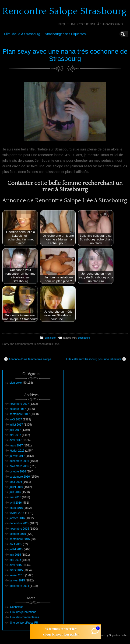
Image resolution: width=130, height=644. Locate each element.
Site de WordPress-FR (24, 623)
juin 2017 (15, 430)
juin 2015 (15, 555)
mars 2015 (16, 570)
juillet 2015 (16, 549)
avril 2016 (16, 503)
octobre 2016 (18, 472)
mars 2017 (16, 446)
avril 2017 (16, 440)
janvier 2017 (17, 456)
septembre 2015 (20, 539)
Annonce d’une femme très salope (28, 359)
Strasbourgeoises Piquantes (65, 34)
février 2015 (17, 575)
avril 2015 (16, 565)
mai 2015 (15, 560)
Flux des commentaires (25, 617)
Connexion (17, 607)
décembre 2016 (19, 461)
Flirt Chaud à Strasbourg (22, 34)
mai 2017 (15, 435)
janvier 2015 (17, 580)
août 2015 (16, 544)
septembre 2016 (20, 477)
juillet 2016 (16, 487)
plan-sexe (50, 338)
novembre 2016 (19, 466)
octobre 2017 (18, 409)
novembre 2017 (19, 404)
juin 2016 (15, 492)
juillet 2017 (16, 425)
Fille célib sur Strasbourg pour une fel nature (96, 359)
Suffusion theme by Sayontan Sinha (107, 635)
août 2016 (16, 482)
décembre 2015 (19, 523)
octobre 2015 (18, 534)
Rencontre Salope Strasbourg (64, 11)
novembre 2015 (19, 529)
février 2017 (17, 451)
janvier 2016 (17, 518)
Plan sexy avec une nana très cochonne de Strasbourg (65, 55)
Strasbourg (84, 338)
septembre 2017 (20, 414)
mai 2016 (15, 497)
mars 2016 (16, 508)
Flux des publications (23, 612)
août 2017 (16, 419)
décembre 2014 (19, 586)
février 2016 (17, 513)
